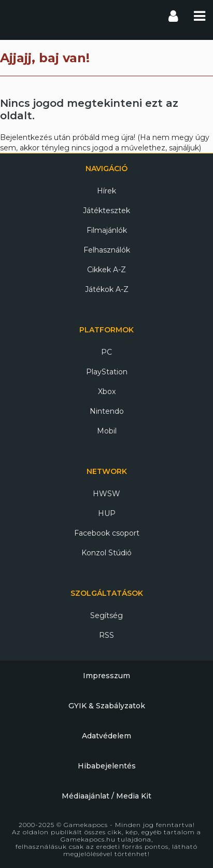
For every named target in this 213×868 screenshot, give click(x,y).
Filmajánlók (107, 230)
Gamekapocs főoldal (17, 16)
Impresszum (106, 676)
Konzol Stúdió (106, 553)
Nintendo (107, 411)
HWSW (106, 494)
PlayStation (107, 372)
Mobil (107, 431)
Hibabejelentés (107, 766)
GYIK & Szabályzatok (107, 706)
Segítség (106, 615)
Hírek (106, 191)
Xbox (107, 391)
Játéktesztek (106, 211)
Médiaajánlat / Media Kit (106, 796)
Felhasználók (107, 250)
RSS (106, 635)
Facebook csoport (107, 533)
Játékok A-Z (107, 289)
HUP (107, 513)
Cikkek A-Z (106, 270)
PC (106, 352)
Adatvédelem (106, 736)
